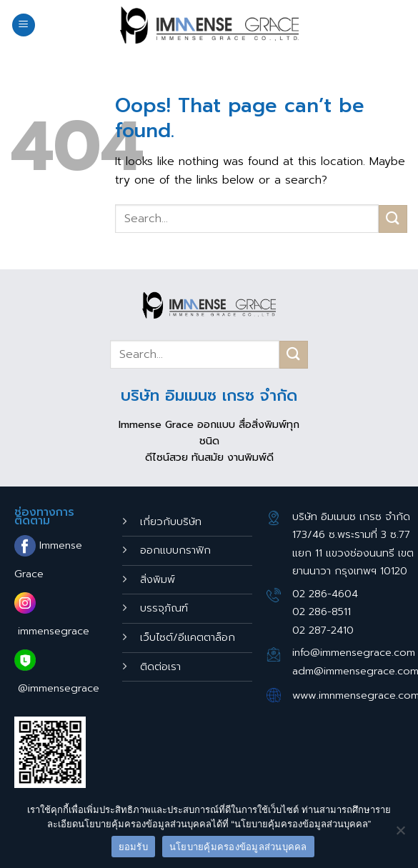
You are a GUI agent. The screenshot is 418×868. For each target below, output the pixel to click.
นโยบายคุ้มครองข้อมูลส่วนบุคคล (238, 847)
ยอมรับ (133, 847)
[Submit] (393, 219)
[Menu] (24, 25)
